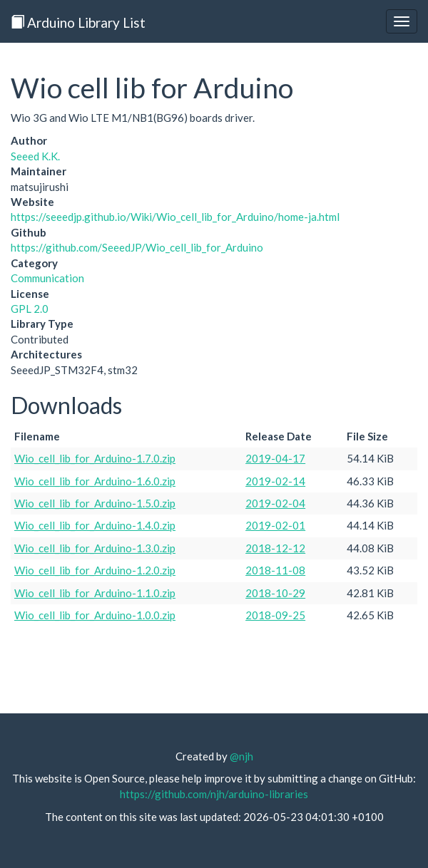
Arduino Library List (78, 22)
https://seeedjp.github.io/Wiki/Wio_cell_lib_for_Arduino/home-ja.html (175, 217)
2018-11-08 (275, 570)
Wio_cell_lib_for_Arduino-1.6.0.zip (95, 481)
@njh (241, 756)
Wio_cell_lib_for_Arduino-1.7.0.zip (95, 458)
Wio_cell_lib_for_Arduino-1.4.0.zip (95, 525)
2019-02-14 (275, 481)
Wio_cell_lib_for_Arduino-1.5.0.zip (95, 503)
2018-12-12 (275, 548)
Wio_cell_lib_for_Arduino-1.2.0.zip (95, 570)
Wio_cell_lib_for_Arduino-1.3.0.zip (95, 548)
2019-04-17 (275, 458)
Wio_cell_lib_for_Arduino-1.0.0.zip (95, 615)
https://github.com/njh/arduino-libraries (214, 794)
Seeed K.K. (35, 156)
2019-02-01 (275, 525)
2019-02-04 (275, 503)
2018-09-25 (275, 615)
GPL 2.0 (30, 309)
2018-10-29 (275, 593)
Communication (47, 278)
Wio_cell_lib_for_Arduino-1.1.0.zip (95, 593)
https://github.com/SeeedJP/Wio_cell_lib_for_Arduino (137, 247)
